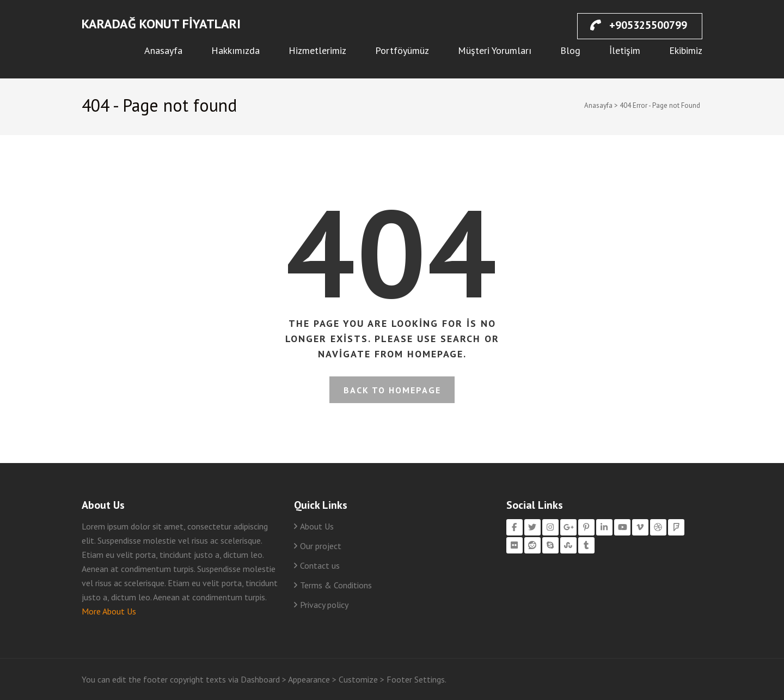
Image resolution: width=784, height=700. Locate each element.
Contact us (320, 565)
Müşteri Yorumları (495, 50)
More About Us (109, 611)
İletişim (625, 50)
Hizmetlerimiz (317, 50)
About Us (317, 526)
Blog (570, 50)
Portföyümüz (402, 50)
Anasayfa (163, 50)
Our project (321, 546)
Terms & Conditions (336, 585)
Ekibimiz (686, 50)
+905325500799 (639, 25)
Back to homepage (392, 390)
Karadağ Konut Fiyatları (161, 24)
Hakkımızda (235, 50)
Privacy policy (324, 605)
